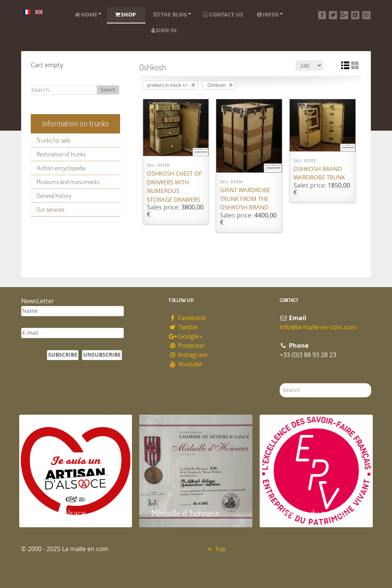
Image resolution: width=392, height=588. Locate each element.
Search (108, 90)
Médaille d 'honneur (186, 513)
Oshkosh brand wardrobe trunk (319, 174)
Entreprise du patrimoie (314, 513)
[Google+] (344, 15)
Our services (50, 209)
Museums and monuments (68, 182)
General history (54, 196)
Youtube (186, 364)
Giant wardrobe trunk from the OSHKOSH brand (245, 199)
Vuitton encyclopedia (61, 168)
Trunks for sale (53, 140)
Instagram (188, 355)
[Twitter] (333, 15)
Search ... (280, 383)
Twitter (184, 327)
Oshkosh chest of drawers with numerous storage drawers (174, 187)
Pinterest (187, 346)
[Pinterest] (355, 15)
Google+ (186, 336)
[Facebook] (322, 15)
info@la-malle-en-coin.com (318, 327)
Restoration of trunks (61, 154)
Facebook (188, 318)
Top (216, 549)
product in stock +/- (168, 85)
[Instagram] (366, 15)
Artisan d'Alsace (58, 513)
